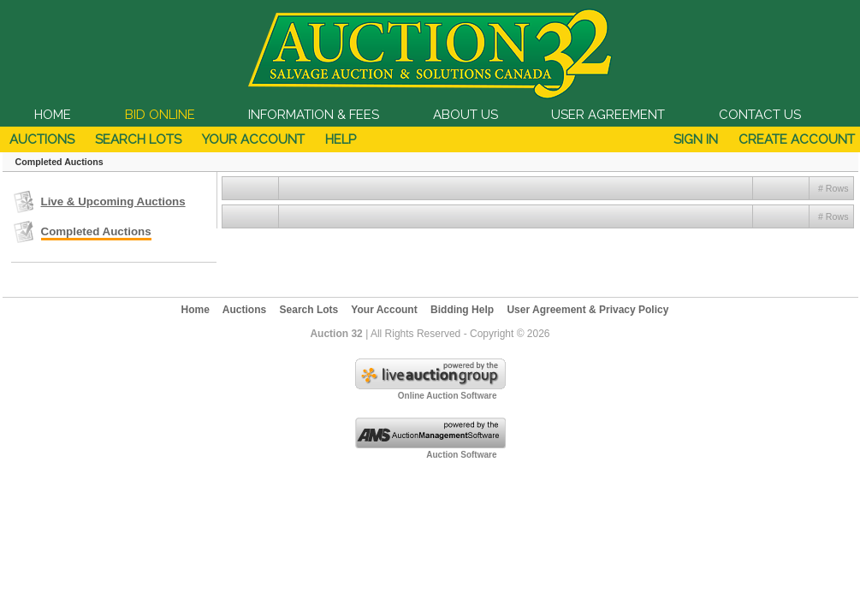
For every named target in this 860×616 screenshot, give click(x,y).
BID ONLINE (160, 115)
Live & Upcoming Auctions (113, 201)
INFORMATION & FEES (314, 115)
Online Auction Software (448, 396)
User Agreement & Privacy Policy (587, 310)
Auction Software (461, 455)
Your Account (253, 139)
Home (196, 310)
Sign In (696, 139)
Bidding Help (462, 310)
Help (341, 139)
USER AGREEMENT (608, 115)
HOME (53, 115)
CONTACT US (760, 115)
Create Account (797, 139)
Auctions (42, 139)
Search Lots (138, 139)
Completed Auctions (96, 231)
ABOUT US (466, 115)
